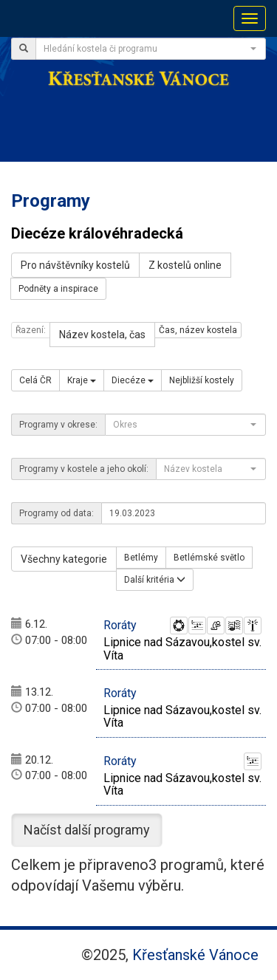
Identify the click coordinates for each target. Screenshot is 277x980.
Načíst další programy (87, 830)
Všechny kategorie (64, 559)
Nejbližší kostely (202, 380)
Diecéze (133, 380)
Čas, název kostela (198, 330)
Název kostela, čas (102, 335)
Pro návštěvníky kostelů (75, 265)
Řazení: (31, 330)
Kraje (82, 380)
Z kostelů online (185, 265)
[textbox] (146, 49)
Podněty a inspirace (58, 289)
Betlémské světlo (209, 558)
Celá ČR (35, 380)
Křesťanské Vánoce (195, 955)
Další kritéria (155, 580)
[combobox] (151, 49)
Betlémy (141, 558)
